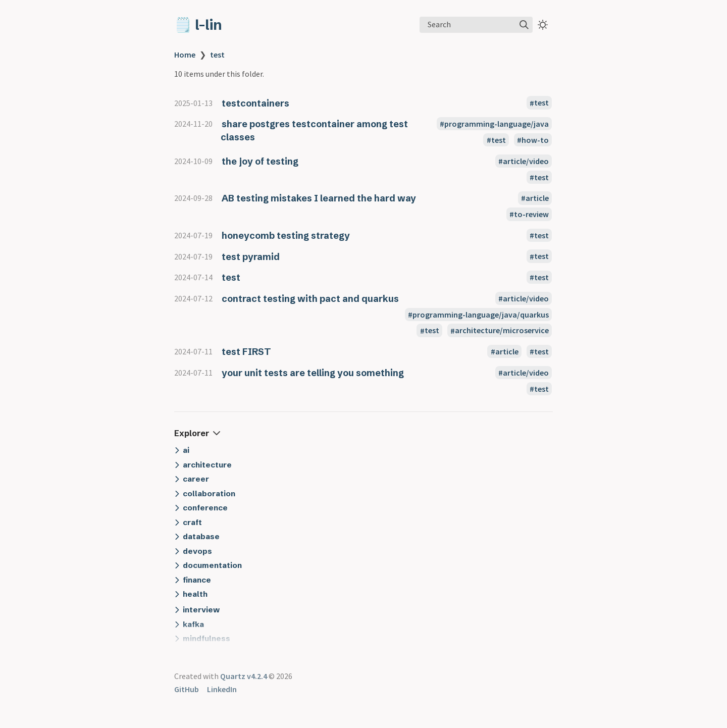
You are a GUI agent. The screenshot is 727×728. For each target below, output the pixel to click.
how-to (535, 140)
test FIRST (246, 352)
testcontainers (255, 103)
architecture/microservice (502, 331)
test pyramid (251, 257)
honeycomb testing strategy (286, 236)
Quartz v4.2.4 (244, 676)
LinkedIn (222, 689)
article (537, 198)
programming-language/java (497, 124)
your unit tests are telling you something (313, 373)
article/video (526, 161)
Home (185, 55)
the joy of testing (260, 161)
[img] (524, 25)
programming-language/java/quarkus (481, 315)
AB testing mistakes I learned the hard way (319, 198)
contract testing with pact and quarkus (310, 299)
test (217, 55)
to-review (531, 214)
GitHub (187, 689)
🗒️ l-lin (198, 25)
